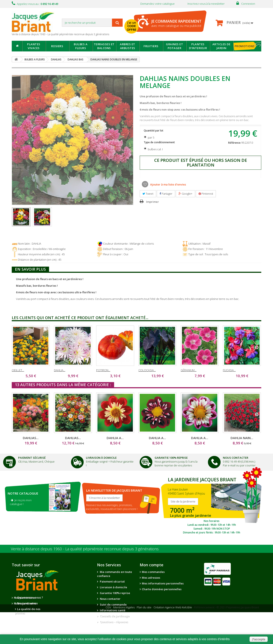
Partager (166, 194)
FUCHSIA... (229, 370)
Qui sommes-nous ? (30, 597)
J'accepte (259, 639)
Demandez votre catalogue (158, 4)
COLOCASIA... (147, 370)
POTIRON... (103, 370)
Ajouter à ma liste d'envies (168, 184)
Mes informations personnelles (163, 583)
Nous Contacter (236, 458)
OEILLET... (18, 370)
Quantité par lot (154, 131)
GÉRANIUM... (189, 370)
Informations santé (112, 610)
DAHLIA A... (115, 438)
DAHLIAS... (31, 438)
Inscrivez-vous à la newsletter (206, 4)
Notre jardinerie (65, 603)
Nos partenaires (64, 598)
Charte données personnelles (162, 589)
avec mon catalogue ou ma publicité (176, 23)
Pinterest (206, 194)
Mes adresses (151, 578)
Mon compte (152, 565)
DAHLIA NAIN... (242, 438)
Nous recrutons (27, 603)
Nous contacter (110, 599)
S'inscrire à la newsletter (104, 498)
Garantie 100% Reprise (171, 458)
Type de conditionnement (160, 142)
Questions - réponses (114, 622)
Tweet (148, 194)
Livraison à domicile (101, 458)
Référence (234, 143)
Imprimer (152, 202)
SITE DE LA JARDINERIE (212, 505)
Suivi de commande (113, 605)
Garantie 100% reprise (115, 593)
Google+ (185, 194)
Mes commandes (153, 572)
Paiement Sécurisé (32, 458)
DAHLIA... (60, 370)
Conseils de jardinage (114, 616)
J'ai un (132, 26)
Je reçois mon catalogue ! (21, 502)
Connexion (248, 4)
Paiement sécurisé (112, 581)
